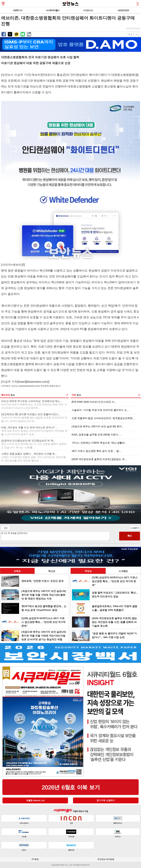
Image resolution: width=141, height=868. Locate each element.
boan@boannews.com (33, 382)
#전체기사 (18, 10)
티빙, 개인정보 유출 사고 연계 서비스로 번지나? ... (34, 431)
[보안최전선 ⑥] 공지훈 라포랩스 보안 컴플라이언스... (34, 418)
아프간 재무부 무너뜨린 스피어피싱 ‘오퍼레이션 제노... (34, 405)
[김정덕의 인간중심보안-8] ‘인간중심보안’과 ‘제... (34, 444)
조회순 (17, 571)
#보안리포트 (123, 10)
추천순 (88, 571)
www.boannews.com (30, 386)
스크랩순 (123, 571)
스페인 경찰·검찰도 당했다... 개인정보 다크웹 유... (33, 457)
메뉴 (3, 4)
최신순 (52, 571)
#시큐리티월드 (53, 10)
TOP (76, 395)
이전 (6, 528)
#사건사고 (88, 10)
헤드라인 (8, 395)
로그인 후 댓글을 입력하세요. (55, 536)
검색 (138, 4)
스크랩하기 (135, 528)
